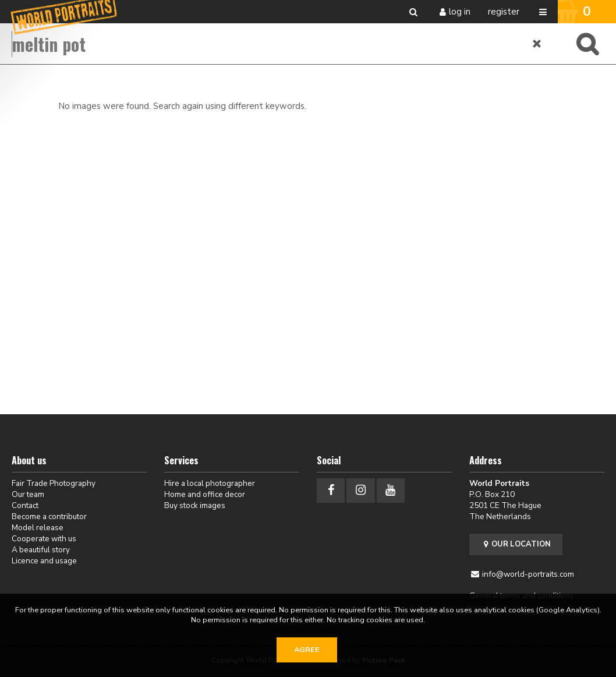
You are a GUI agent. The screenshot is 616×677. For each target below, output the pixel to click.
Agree (307, 650)
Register (504, 12)
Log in (460, 12)
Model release (38, 528)
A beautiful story (41, 550)
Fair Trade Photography (54, 483)
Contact (25, 505)
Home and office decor (205, 494)
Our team (28, 494)
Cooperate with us (44, 539)
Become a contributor (49, 516)
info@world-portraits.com (528, 574)
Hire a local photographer (210, 483)
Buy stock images (195, 505)
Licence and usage (44, 561)
